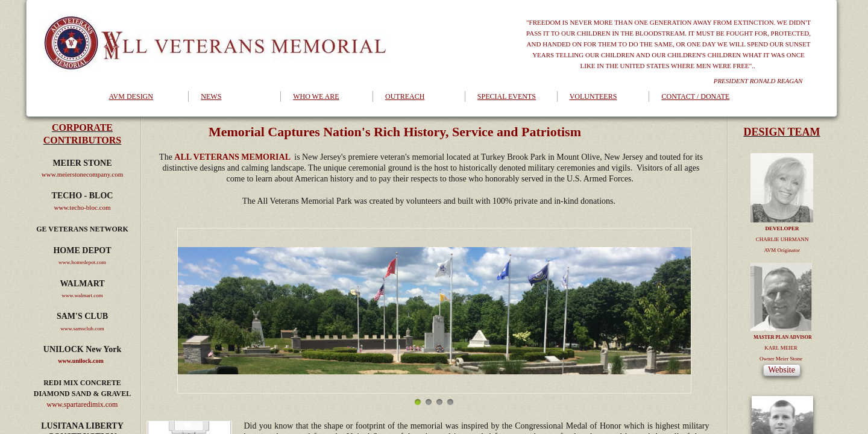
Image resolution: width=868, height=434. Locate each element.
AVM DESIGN (131, 96)
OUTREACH (405, 96)
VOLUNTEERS (593, 96)
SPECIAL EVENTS (507, 96)
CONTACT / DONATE (695, 96)
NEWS (211, 96)
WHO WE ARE (316, 96)
